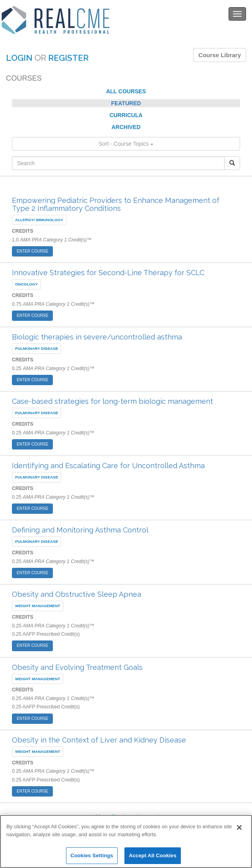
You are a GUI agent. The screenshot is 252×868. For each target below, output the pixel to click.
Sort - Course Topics (126, 144)
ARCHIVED (126, 127)
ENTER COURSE (32, 251)
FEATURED (126, 103)
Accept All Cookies (153, 855)
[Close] (239, 827)
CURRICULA (126, 115)
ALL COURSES (126, 91)
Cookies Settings (92, 855)
